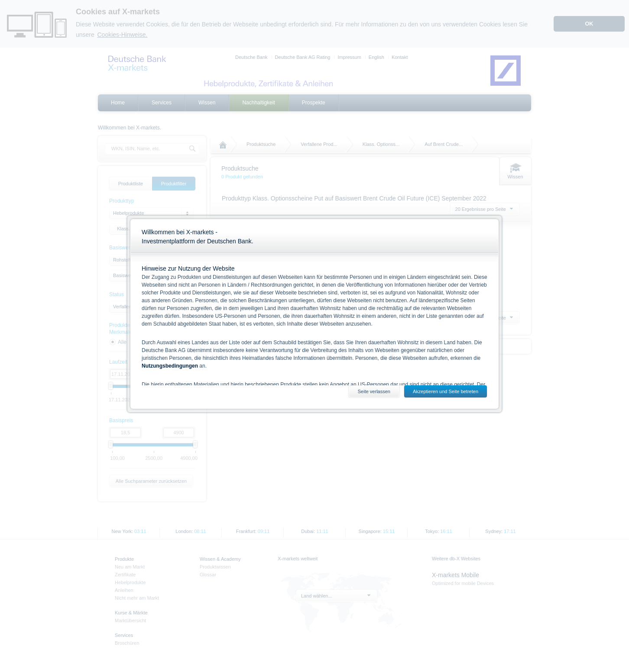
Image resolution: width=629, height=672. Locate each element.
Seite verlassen (374, 391)
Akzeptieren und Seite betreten (446, 391)
